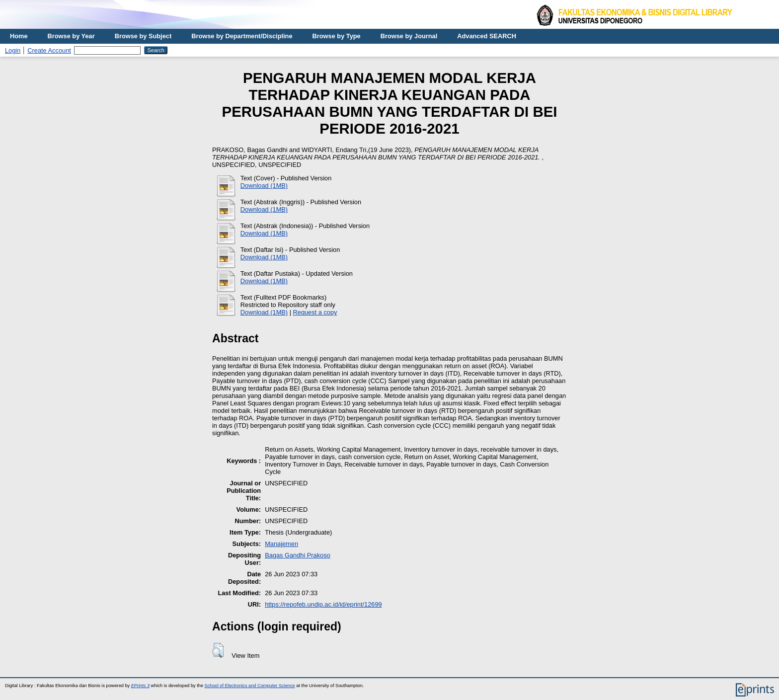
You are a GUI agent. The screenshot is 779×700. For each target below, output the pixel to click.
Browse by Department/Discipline (242, 36)
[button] (218, 650)
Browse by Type (337, 36)
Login (13, 50)
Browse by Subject (143, 36)
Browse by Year (71, 36)
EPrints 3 (140, 686)
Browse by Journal (409, 36)
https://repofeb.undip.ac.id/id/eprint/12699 (323, 604)
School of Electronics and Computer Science (250, 686)
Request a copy (315, 312)
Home (19, 36)
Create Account (49, 50)
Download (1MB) (264, 186)
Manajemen (281, 544)
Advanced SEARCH (487, 36)
